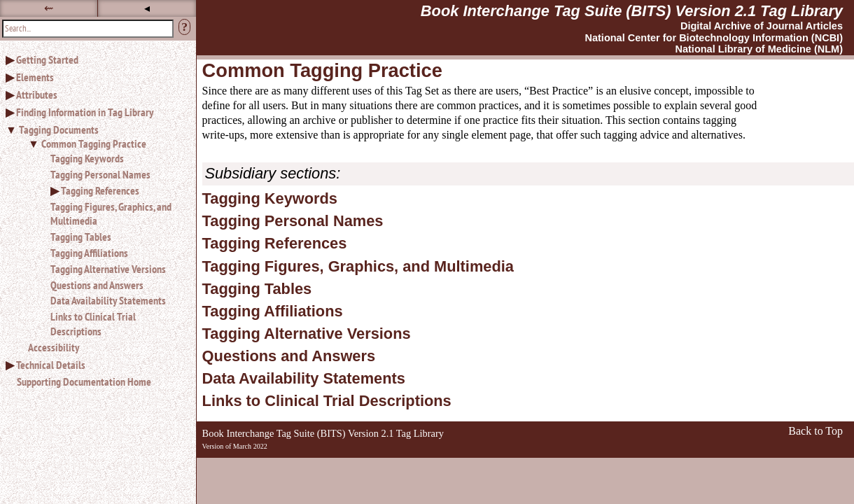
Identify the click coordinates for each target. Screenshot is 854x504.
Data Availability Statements (108, 300)
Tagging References (100, 190)
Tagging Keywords (87, 158)
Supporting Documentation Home (84, 381)
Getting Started (47, 59)
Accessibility (54, 347)
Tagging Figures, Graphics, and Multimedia (111, 214)
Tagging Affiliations (89, 253)
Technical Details (51, 365)
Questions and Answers (97, 285)
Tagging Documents (59, 129)
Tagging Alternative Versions (108, 269)
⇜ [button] (49, 8)
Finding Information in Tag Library (85, 112)
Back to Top (815, 431)
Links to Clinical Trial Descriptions (93, 324)
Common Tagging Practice (94, 143)
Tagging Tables (81, 237)
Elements (35, 77)
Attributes (37, 94)
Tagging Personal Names (100, 174)
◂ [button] (147, 8)
